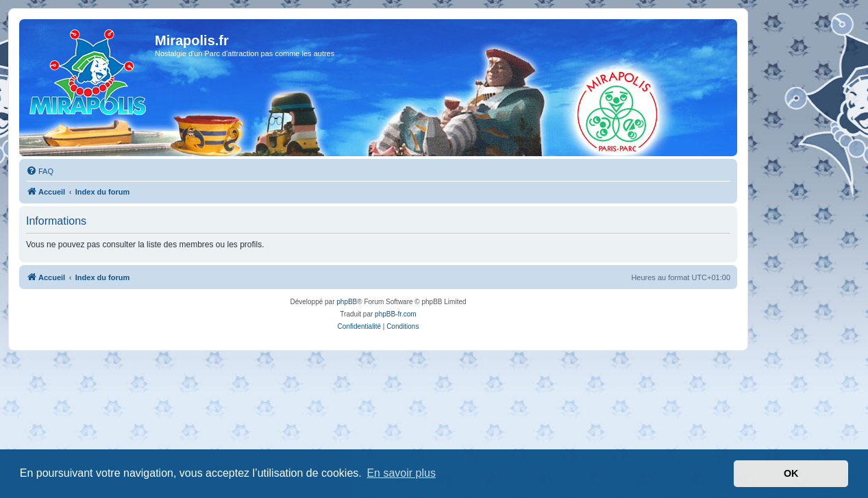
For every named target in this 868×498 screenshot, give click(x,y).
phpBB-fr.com (396, 314)
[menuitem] (40, 171)
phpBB (347, 302)
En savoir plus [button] (401, 473)
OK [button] (791, 473)
